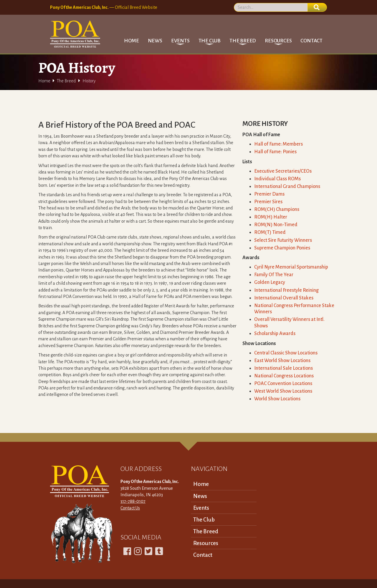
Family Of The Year (274, 275)
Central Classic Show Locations (286, 353)
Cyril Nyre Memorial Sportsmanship (291, 267)
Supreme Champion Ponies (282, 248)
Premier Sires (268, 202)
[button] (180, 41)
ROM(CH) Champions (277, 209)
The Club (204, 520)
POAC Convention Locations (283, 384)
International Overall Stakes (284, 298)
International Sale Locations (283, 368)
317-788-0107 (133, 501)
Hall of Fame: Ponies (275, 152)
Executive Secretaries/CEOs (283, 171)
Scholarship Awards (275, 334)
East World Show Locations (282, 361)
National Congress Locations (284, 376)
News (155, 41)
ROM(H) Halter (271, 217)
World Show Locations (277, 399)
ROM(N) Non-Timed (276, 225)
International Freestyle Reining (286, 290)
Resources (206, 543)
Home (131, 41)
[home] (75, 34)
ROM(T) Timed (270, 232)
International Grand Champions (287, 186)
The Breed (66, 81)
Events (201, 508)
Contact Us (130, 508)
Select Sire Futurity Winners (283, 240)
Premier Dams (269, 194)
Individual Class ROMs (277, 179)
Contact (311, 41)
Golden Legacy (270, 282)
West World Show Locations (283, 391)
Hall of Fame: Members (278, 144)
